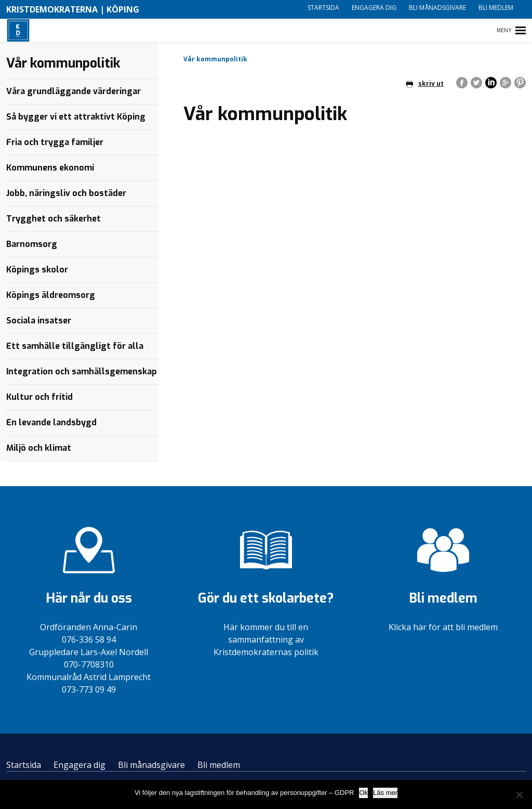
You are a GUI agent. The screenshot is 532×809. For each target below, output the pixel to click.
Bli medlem (496, 8)
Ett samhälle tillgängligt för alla (75, 346)
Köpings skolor (37, 270)
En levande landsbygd (51, 422)
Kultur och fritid (39, 397)
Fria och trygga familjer (55, 142)
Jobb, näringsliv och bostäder (66, 193)
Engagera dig (374, 8)
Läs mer (385, 793)
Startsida (323, 8)
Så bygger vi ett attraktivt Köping (76, 117)
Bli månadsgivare (437, 8)
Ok (363, 793)
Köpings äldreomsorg (51, 295)
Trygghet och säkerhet (54, 219)
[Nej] (519, 794)
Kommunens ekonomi (50, 168)
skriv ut (425, 83)
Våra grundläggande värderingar (74, 91)
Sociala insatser (39, 321)
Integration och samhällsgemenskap (82, 371)
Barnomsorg (32, 244)
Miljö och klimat (39, 448)
